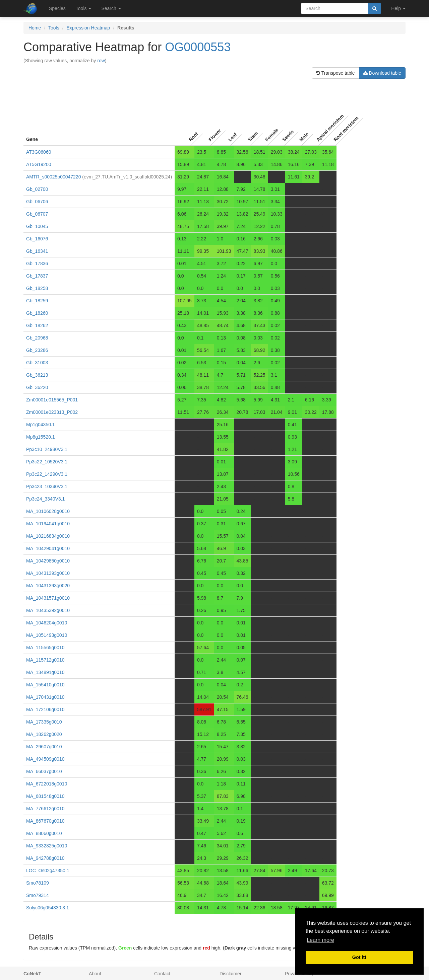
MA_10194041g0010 (48, 524)
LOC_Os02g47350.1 (48, 871)
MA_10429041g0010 (48, 548)
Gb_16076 (37, 239)
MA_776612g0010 (45, 809)
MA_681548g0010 (45, 796)
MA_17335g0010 (44, 722)
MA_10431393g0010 (48, 573)
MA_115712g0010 (45, 660)
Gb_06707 (37, 214)
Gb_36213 (37, 375)
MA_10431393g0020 (48, 586)
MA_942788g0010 (45, 858)
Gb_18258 (37, 288)
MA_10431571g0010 (48, 598)
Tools (54, 28)
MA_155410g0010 (45, 685)
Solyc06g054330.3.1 (48, 908)
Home (35, 28)
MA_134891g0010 (45, 672)
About (95, 974)
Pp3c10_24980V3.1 (47, 449)
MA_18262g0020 (44, 734)
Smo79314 (38, 895)
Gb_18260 (37, 313)
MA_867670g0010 (45, 821)
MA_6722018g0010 (47, 784)
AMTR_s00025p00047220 (53, 177)
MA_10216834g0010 (48, 536)
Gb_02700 (37, 189)
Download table (382, 73)
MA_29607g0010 (44, 747)
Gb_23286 (37, 350)
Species (57, 8)
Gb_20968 (37, 338)
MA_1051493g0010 (47, 635)
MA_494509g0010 (45, 759)
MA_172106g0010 (45, 709)
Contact (162, 974)
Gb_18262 (37, 325)
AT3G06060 (39, 152)
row (101, 61)
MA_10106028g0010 (48, 511)
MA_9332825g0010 (47, 846)
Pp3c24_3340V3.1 (45, 499)
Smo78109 (38, 883)
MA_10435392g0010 (48, 610)
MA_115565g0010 (45, 648)
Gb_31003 (37, 363)
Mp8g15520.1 (41, 437)
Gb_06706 (37, 202)
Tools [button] (84, 8)
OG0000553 (198, 47)
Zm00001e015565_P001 (52, 400)
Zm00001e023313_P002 (52, 412)
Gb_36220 (37, 387)
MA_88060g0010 (44, 833)
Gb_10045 (37, 226)
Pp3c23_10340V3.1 (47, 486)
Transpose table (335, 73)
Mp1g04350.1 (41, 425)
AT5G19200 (39, 164)
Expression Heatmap (88, 28)
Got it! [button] (359, 957)
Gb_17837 (37, 276)
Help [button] (398, 8)
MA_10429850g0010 (48, 561)
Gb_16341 (37, 251)
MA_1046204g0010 (47, 623)
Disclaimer (230, 974)
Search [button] (111, 8)
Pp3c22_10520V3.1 (47, 462)
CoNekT (32, 974)
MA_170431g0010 (45, 697)
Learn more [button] (320, 940)
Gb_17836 (37, 263)
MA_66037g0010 (44, 771)
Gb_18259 (37, 301)
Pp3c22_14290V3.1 (47, 474)
